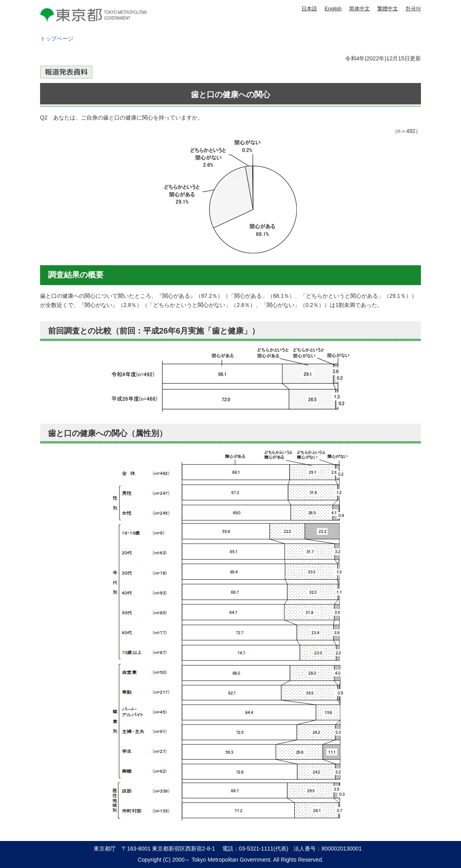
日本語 (309, 9)
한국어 (413, 9)
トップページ (57, 39)
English (333, 9)
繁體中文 (388, 9)
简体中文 (359, 9)
